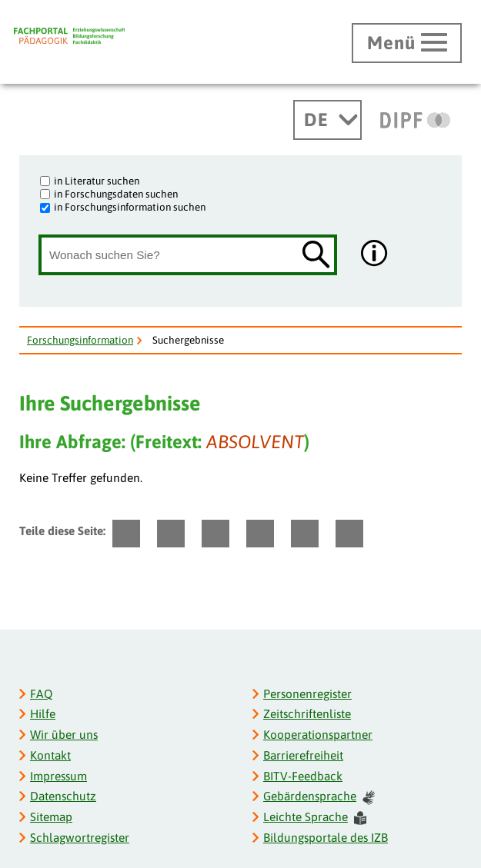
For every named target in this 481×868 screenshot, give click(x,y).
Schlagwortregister (80, 838)
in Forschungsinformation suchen (130, 207)
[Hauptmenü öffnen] (407, 43)
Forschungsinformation (80, 340)
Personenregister (307, 694)
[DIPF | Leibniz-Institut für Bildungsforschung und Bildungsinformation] (415, 120)
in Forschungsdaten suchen (116, 194)
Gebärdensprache (319, 797)
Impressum (58, 776)
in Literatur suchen (97, 181)
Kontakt (50, 755)
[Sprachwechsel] (327, 120)
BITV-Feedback (303, 776)
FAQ (41, 694)
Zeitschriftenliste (307, 714)
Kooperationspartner (318, 735)
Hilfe (43, 714)
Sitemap (51, 817)
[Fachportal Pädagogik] (69, 36)
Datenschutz (63, 796)
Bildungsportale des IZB (326, 838)
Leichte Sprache (315, 818)
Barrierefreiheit (303, 755)
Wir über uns (64, 735)
